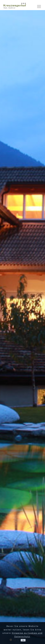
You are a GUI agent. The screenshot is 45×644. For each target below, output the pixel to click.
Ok (23, 640)
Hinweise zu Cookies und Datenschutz (27, 635)
